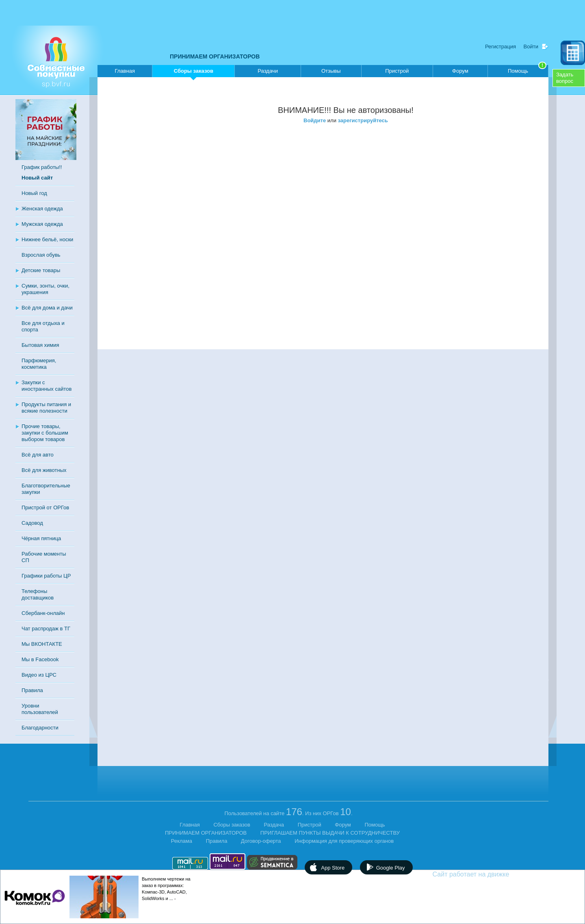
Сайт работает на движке (489, 874)
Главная (125, 71)
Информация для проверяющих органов (344, 841)
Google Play (391, 868)
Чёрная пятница (41, 538)
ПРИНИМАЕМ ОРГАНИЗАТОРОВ (215, 56)
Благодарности (40, 728)
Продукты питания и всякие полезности (46, 408)
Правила (32, 690)
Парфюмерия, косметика (39, 364)
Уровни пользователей (40, 709)
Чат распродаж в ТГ (46, 629)
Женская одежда (42, 209)
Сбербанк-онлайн (43, 613)
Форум (460, 71)
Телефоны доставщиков (38, 594)
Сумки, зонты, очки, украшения (45, 289)
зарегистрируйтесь (363, 120)
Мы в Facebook (40, 659)
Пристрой (397, 71)
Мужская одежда (42, 224)
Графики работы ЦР (46, 576)
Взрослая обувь (41, 255)
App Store (333, 868)
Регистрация (500, 47)
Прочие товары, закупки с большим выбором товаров (45, 433)
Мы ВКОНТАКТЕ (42, 644)
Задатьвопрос (565, 78)
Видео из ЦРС (39, 675)
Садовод (32, 523)
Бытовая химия (40, 345)
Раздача (274, 825)
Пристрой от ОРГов (45, 507)
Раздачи (268, 71)
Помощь (527, 69)
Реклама (182, 841)
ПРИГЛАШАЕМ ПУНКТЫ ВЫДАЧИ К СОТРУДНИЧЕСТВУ (330, 833)
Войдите (315, 120)
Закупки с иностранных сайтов (47, 386)
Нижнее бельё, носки (47, 239)
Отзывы (331, 71)
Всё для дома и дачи (47, 308)
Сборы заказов (194, 72)
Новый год (34, 193)
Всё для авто (38, 455)
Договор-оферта (261, 841)
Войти (531, 47)
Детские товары (41, 270)
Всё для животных (44, 470)
